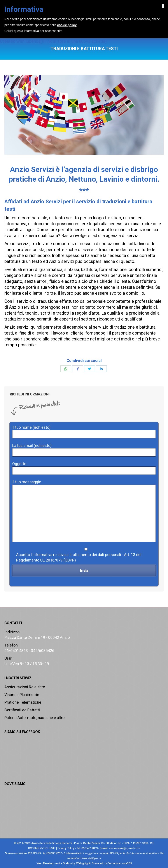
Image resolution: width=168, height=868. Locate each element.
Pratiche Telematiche (23, 702)
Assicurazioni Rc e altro (25, 687)
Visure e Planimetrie (22, 695)
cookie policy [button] (67, 849)
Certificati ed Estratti (22, 710)
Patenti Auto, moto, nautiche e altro (34, 718)
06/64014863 (86, 4)
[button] (163, 830)
